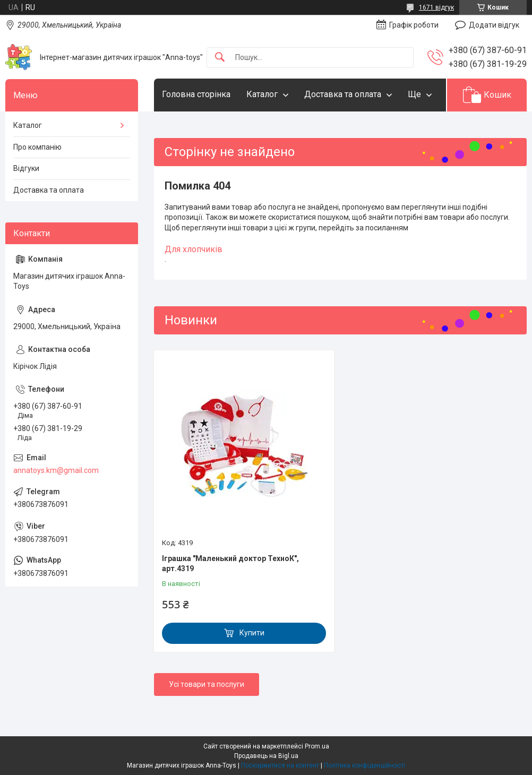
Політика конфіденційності (364, 765)
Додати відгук (494, 25)
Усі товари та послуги (207, 684)
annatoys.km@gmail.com (56, 470)
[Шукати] (220, 58)
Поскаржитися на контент (280, 765)
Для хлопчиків (194, 249)
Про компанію (37, 147)
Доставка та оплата (343, 94)
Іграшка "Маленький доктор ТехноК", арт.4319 (230, 564)
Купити (252, 633)
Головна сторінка (196, 94)
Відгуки (26, 168)
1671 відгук (436, 7)
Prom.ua (317, 746)
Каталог (262, 94)
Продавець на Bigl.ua (266, 756)
